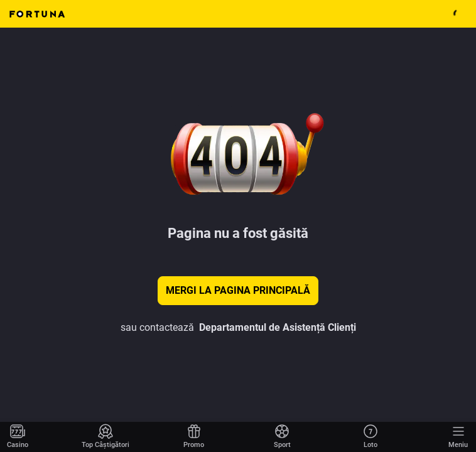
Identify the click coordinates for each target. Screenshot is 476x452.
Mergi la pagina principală (238, 290)
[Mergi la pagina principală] (18, 437)
